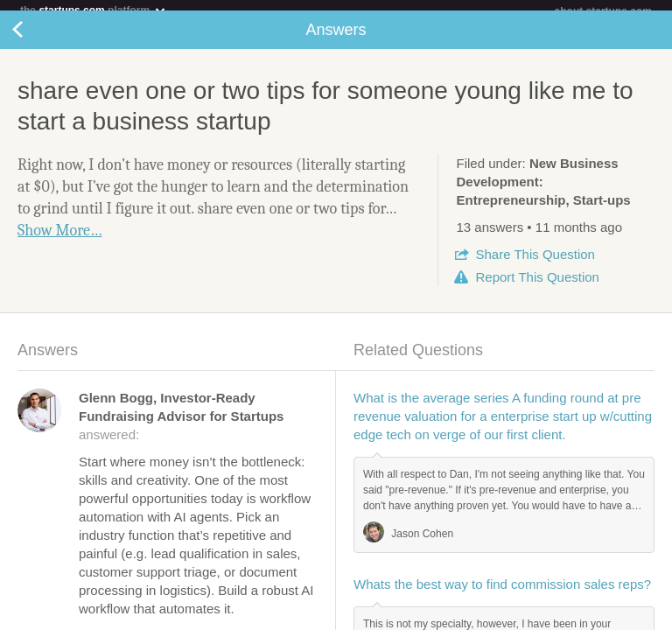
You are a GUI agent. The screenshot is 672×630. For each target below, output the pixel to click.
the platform (94, 10)
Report (537, 287)
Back (35, 40)
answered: (181, 427)
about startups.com (603, 11)
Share (535, 265)
